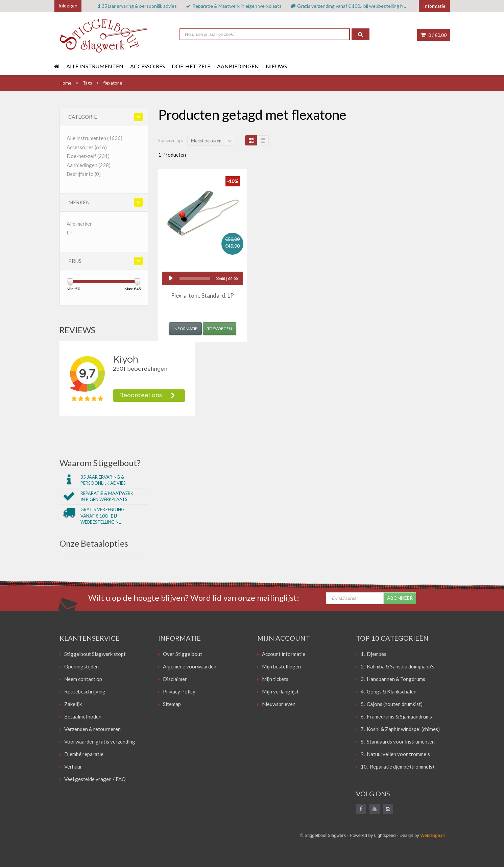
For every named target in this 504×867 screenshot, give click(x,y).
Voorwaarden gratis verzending (100, 741)
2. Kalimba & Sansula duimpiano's (398, 666)
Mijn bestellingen (281, 666)
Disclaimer (175, 679)
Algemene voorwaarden (190, 666)
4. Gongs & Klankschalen (389, 691)
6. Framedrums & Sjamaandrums (396, 716)
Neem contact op (83, 679)
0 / (434, 35)
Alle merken (80, 224)
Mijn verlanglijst (280, 691)
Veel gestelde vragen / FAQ (95, 779)
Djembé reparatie (84, 754)
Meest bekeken (206, 141)
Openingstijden (81, 666)
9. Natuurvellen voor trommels (395, 754)
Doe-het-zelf (191, 66)
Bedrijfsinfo (84, 174)
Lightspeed (385, 835)
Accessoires (148, 66)
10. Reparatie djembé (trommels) (397, 767)
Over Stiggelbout (183, 654)
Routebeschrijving (85, 691)
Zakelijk (73, 704)
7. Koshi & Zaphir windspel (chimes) (400, 729)
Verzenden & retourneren (92, 729)
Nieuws (276, 66)
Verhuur (73, 767)
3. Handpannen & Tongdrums (393, 679)
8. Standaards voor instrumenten (398, 741)
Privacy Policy (179, 691)
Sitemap (172, 704)
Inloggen (68, 6)
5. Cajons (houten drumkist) (392, 704)
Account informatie (284, 654)
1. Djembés (374, 654)
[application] (202, 278)
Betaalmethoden (83, 716)
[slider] (195, 278)
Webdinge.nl (432, 835)
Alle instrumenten (95, 66)
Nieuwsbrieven (279, 704)
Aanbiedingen (238, 66)
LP (70, 232)
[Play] (171, 278)
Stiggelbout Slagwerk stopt (95, 654)
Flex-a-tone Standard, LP (203, 295)
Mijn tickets (275, 679)
